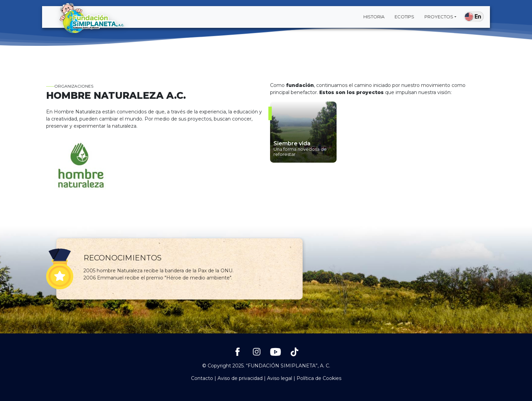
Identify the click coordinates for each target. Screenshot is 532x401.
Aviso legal (280, 378)
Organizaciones (70, 86)
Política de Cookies (319, 378)
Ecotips (404, 17)
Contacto (202, 378)
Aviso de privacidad (240, 378)
